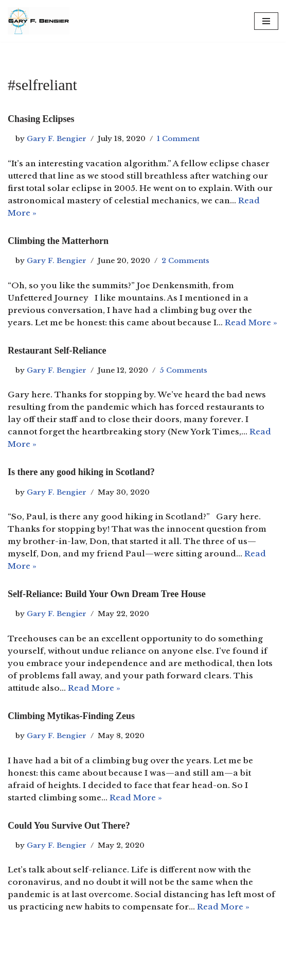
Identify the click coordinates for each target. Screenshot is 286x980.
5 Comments (183, 370)
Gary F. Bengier (57, 139)
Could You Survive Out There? (69, 826)
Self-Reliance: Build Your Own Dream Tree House (107, 594)
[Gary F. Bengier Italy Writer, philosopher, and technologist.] (39, 21)
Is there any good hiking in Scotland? (81, 472)
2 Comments (185, 261)
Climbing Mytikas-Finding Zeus (71, 716)
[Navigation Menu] (266, 21)
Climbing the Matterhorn (58, 241)
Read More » (251, 322)
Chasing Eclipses (41, 119)
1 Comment (178, 139)
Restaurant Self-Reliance (57, 351)
